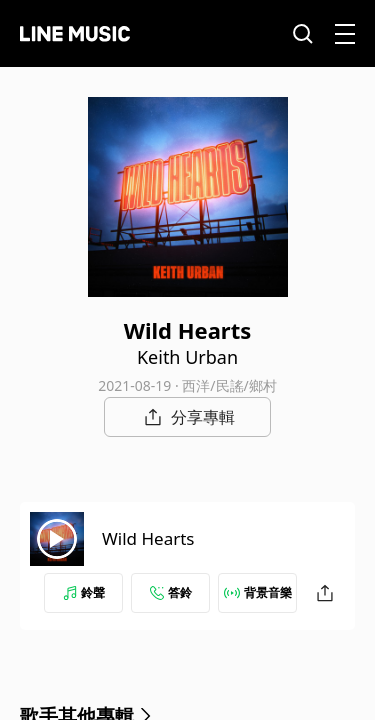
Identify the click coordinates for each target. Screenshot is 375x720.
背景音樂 (258, 592)
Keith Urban (187, 357)
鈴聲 (84, 592)
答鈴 (171, 592)
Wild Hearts (148, 538)
